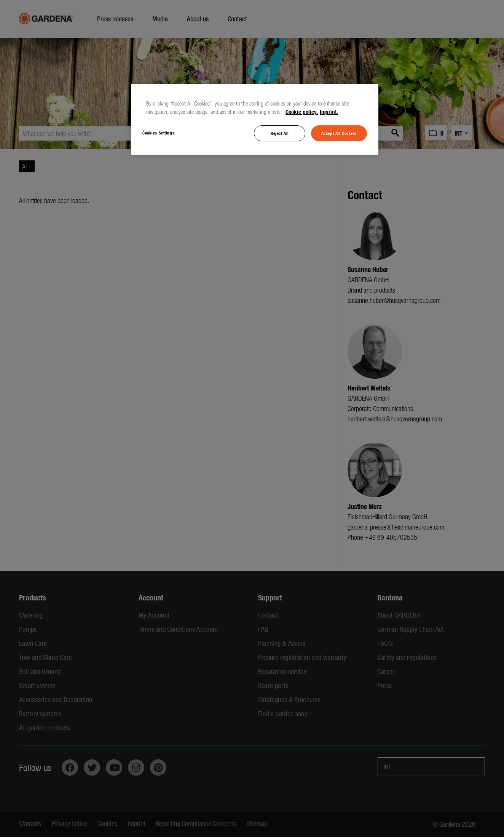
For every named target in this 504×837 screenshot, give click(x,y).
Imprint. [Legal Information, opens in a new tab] (329, 112)
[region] (255, 119)
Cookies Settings (158, 133)
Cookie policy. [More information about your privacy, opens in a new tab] (302, 112)
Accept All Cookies (339, 133)
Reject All (280, 133)
